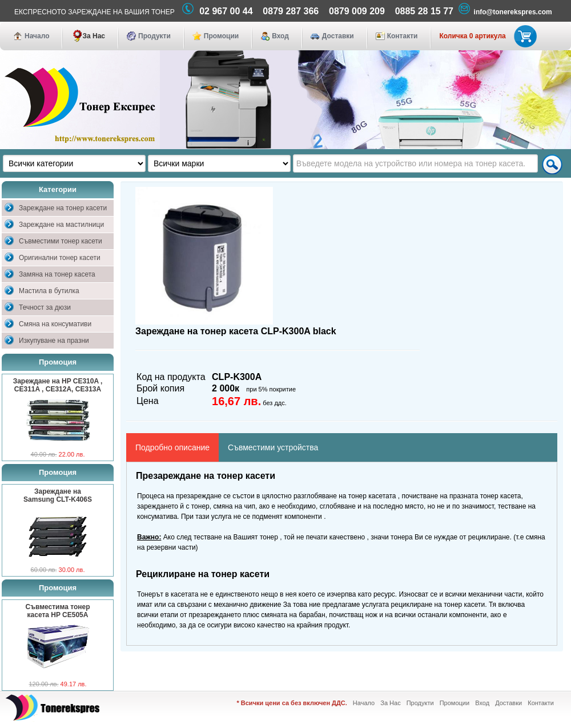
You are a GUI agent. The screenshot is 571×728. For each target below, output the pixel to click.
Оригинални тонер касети (60, 258)
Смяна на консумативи (55, 324)
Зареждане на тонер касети (63, 208)
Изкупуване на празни (54, 341)
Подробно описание (172, 447)
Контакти (403, 36)
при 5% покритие (271, 389)
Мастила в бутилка (49, 291)
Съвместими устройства (273, 447)
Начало (37, 36)
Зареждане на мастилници (61, 225)
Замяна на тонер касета (57, 274)
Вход (280, 36)
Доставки (338, 36)
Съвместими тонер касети (61, 241)
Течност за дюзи (45, 307)
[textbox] (415, 163)
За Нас (94, 36)
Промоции (221, 36)
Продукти (154, 36)
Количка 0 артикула (486, 36)
